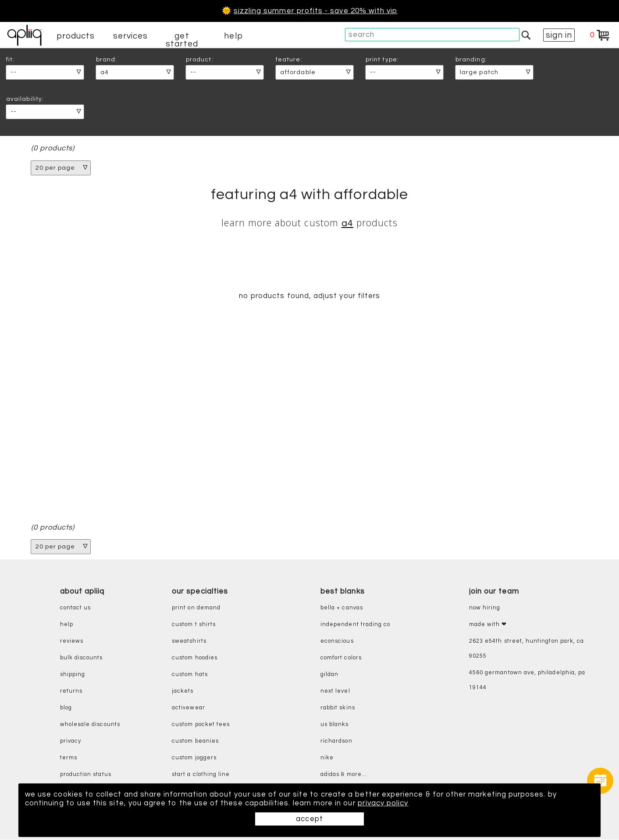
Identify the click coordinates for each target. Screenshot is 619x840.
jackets (183, 691)
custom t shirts (194, 625)
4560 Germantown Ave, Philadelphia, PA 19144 (527, 680)
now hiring (485, 608)
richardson (336, 741)
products (76, 36)
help (233, 36)
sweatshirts (189, 641)
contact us (76, 608)
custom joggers (194, 758)
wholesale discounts (90, 724)
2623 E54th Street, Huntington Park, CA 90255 (527, 649)
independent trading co (355, 625)
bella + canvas (342, 608)
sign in (559, 35)
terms (69, 758)
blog (66, 708)
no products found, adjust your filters (309, 296)
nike (327, 758)
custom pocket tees (201, 724)
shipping (73, 674)
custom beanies (195, 741)
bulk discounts (82, 658)
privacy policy (385, 803)
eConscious (337, 641)
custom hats (190, 674)
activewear (189, 708)
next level (335, 691)
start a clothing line (201, 774)
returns (71, 691)
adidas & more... (344, 774)
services (131, 36)
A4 (347, 223)
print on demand (196, 608)
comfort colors (341, 658)
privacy (71, 741)
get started (182, 40)
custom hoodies (195, 658)
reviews (72, 641)
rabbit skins (338, 708)
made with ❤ (488, 625)
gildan (329, 674)
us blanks (335, 724)
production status (86, 774)
